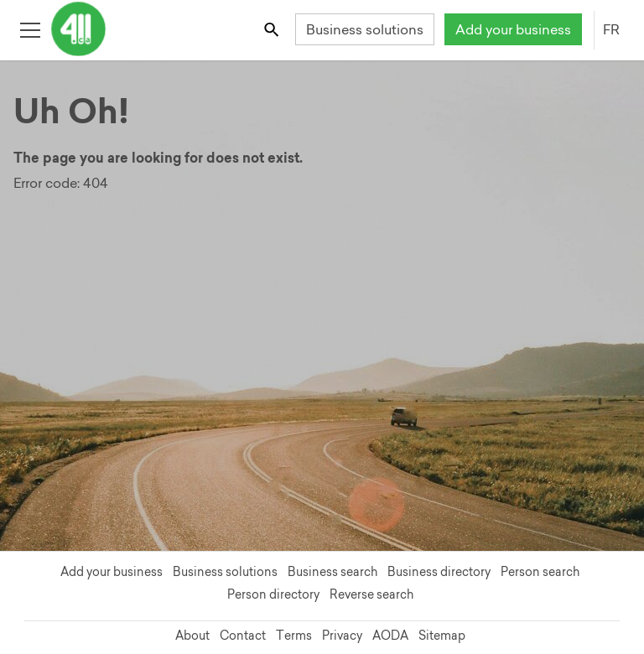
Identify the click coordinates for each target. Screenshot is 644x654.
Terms (294, 636)
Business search (332, 572)
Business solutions (365, 29)
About (192, 636)
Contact (243, 636)
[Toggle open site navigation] (30, 29)
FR (611, 29)
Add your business (513, 29)
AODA (390, 636)
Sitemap (442, 636)
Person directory (273, 594)
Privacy (342, 636)
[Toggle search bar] (273, 29)
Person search (540, 572)
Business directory (439, 572)
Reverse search (371, 594)
